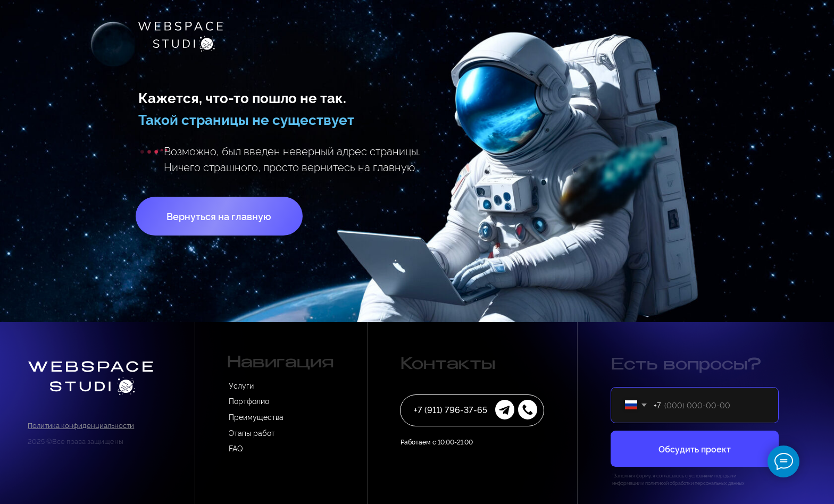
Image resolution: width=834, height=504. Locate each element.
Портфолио (249, 401)
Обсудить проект (695, 449)
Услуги (241, 385)
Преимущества (256, 417)
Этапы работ (252, 432)
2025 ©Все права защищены (76, 441)
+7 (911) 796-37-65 (451, 409)
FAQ (236, 448)
